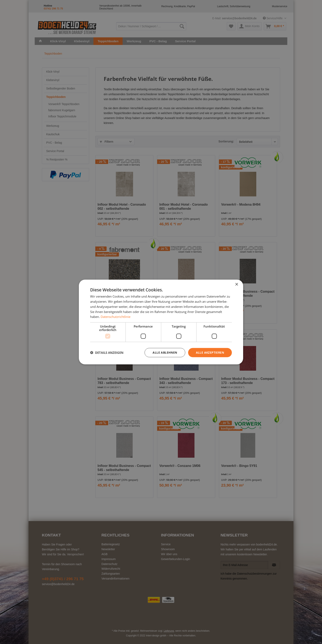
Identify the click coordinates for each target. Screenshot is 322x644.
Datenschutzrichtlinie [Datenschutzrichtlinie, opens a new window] (116, 317)
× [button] (236, 285)
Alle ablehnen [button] (165, 352)
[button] (107, 353)
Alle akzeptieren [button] (210, 352)
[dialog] (161, 322)
